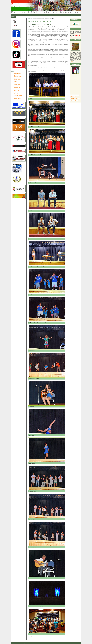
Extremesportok (17, 84)
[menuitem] (12, 15)
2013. (34, 18)
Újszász (15, 75)
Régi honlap (18, 15)
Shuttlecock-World (17, 74)
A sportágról (41, 15)
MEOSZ (15, 89)
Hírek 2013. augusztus (38, 18)
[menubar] (39, 16)
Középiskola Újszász (18, 77)
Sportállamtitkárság (18, 98)
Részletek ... (72, 62)
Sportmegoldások (17, 87)
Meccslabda (16, 78)
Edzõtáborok (16, 91)
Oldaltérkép (25, 15)
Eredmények (49, 15)
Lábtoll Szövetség (32, 15)
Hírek (64, 15)
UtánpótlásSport (17, 100)
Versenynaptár (57, 15)
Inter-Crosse (16, 83)
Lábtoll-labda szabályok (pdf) (75, 98)
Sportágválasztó (17, 86)
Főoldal (12, 15)
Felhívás (13, 17)
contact (16, 643)
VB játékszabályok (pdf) (74, 100)
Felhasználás (73, 37)
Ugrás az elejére (21, 643)
